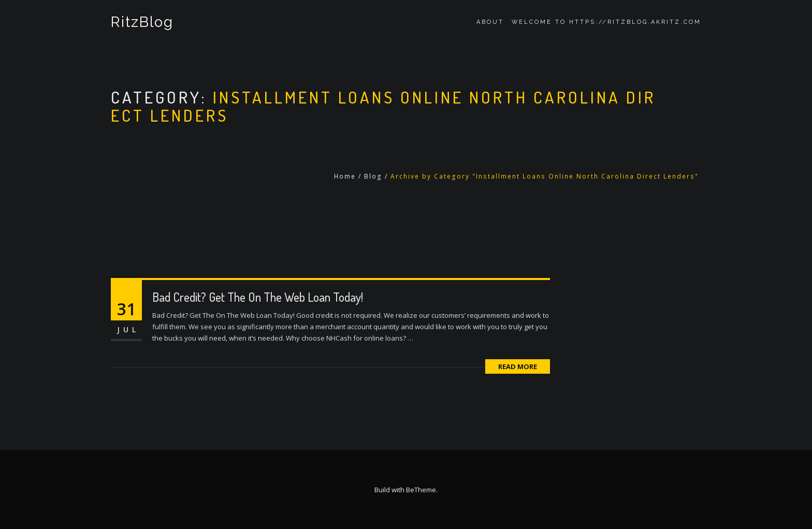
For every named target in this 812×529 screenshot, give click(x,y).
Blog (373, 176)
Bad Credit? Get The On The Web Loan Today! (258, 297)
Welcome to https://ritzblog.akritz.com (606, 22)
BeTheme (421, 490)
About (490, 22)
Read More (518, 366)
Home (345, 176)
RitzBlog (142, 22)
